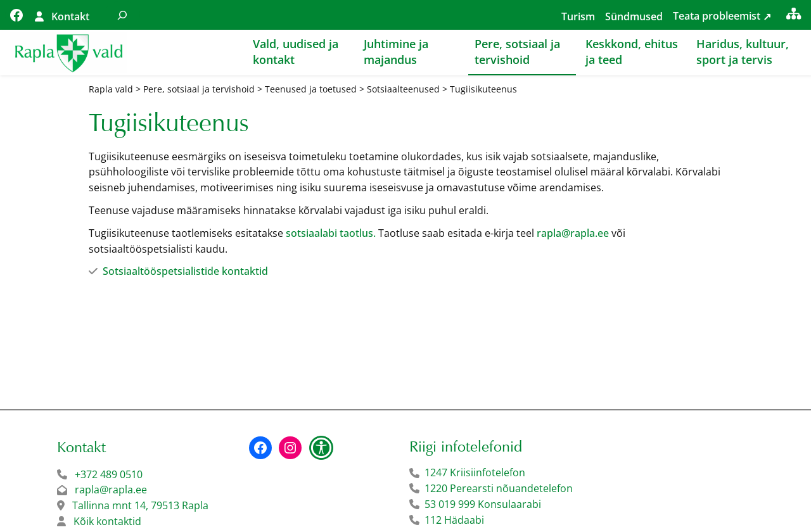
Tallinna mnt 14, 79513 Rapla (140, 505)
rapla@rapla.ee (573, 233)
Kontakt (70, 16)
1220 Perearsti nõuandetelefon (499, 488)
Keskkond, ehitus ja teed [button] (632, 52)
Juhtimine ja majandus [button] (396, 52)
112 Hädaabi (454, 520)
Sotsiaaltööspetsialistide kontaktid (185, 271)
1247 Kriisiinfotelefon (475, 472)
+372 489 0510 (109, 474)
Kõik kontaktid (107, 521)
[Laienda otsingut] (122, 15)
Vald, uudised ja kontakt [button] (296, 52)
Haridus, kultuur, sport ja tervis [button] (743, 52)
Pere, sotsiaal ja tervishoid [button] (517, 52)
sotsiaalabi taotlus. (331, 233)
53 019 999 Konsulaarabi (483, 504)
